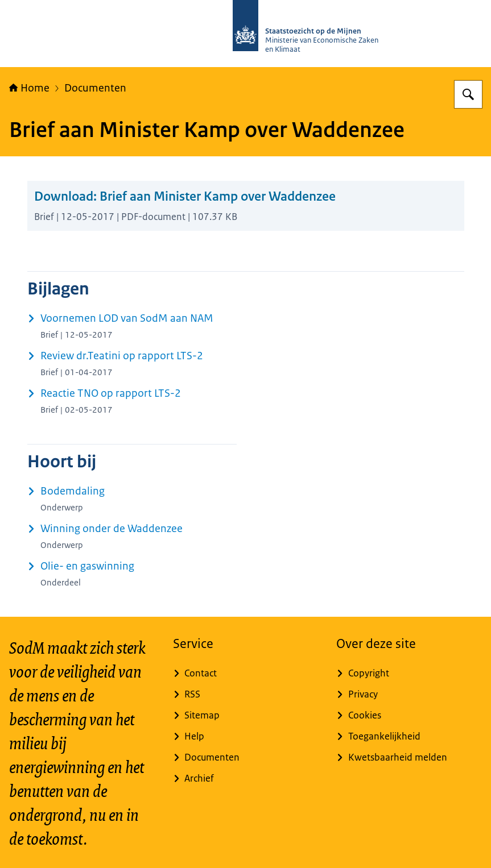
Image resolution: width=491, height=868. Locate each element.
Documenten (95, 88)
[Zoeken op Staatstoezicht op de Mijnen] (468, 94)
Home (29, 88)
